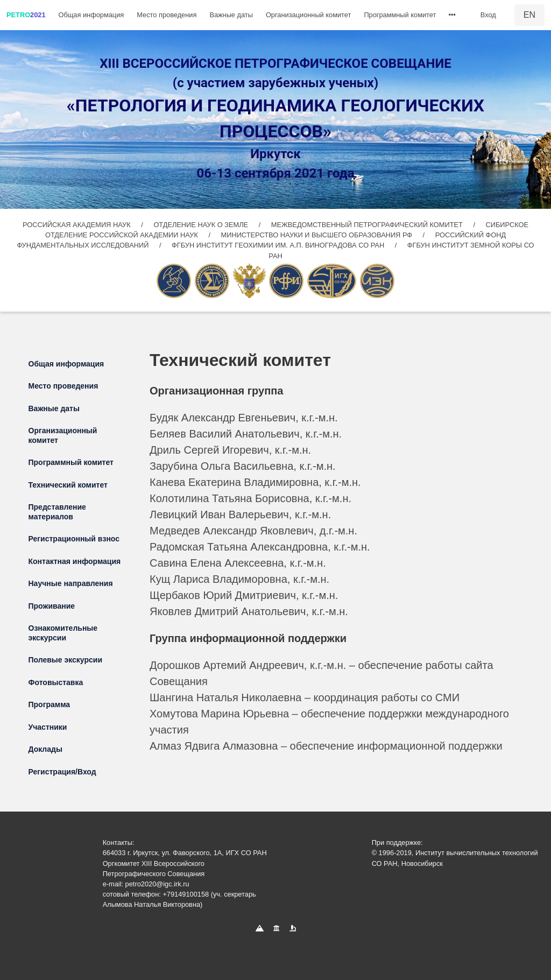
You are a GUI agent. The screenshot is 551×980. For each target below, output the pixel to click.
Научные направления (71, 583)
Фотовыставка (56, 682)
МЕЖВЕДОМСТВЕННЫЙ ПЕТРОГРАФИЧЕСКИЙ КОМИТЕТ (368, 225)
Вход (488, 15)
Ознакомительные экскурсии (63, 633)
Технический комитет (68, 485)
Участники (48, 727)
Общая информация (91, 15)
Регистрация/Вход (62, 772)
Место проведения (167, 15)
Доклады (45, 749)
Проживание (52, 606)
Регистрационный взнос (74, 539)
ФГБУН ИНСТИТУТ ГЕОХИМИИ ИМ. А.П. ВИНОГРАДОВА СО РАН (279, 245)
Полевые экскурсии (66, 660)
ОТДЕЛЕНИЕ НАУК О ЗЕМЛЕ (202, 225)
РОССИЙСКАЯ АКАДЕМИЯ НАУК (77, 225)
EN (529, 15)
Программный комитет (400, 15)
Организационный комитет (308, 15)
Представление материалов (57, 512)
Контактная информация (75, 561)
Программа (50, 704)
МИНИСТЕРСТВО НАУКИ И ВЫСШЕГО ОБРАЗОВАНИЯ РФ (318, 235)
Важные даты (231, 15)
